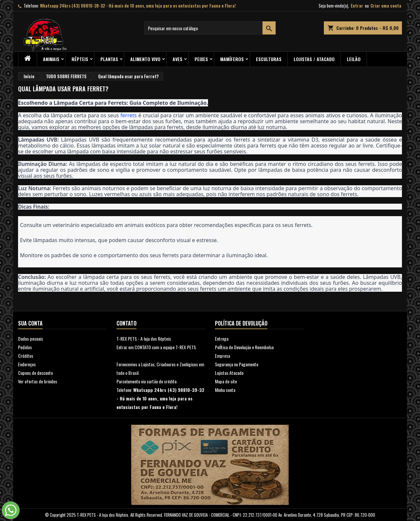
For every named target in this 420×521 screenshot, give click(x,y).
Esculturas (269, 59)
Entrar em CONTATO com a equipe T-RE (150, 347)
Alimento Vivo (145, 59)
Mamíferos (232, 59)
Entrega (222, 339)
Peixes (201, 59)
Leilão (354, 59)
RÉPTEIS (80, 59)
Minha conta (225, 390)
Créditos (26, 356)
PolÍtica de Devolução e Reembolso (244, 347)
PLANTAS (109, 59)
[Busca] (210, 28)
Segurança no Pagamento (237, 364)
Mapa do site (226, 381)
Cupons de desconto (35, 373)
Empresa (222, 356)
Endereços (27, 364)
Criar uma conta (386, 6)
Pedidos (25, 347)
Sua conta (30, 323)
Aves (178, 59)
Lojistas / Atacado (314, 59)
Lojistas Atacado (229, 373)
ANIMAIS (51, 59)
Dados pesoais (31, 339)
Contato (126, 323)
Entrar (357, 6)
